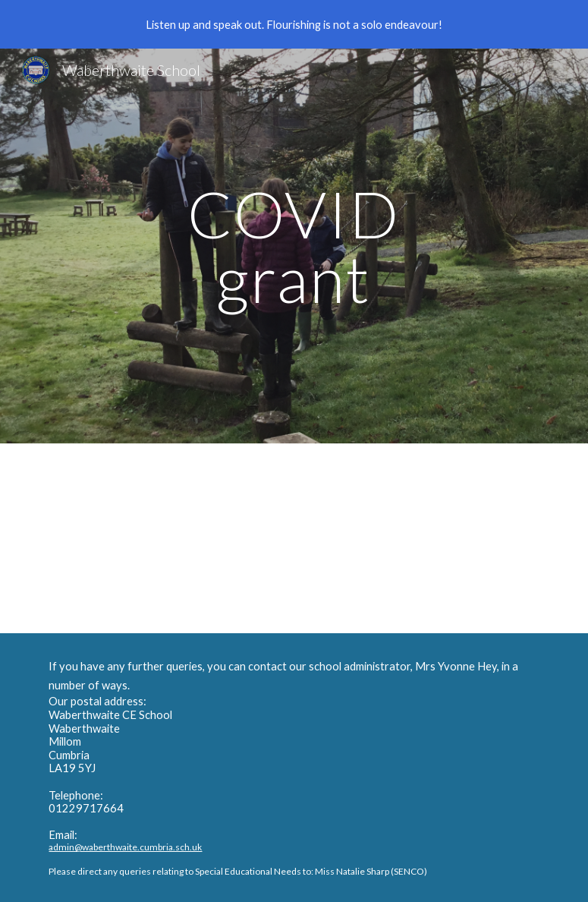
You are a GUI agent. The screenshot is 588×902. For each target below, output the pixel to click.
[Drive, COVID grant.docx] (272, 538)
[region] (294, 24)
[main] (294, 246)
